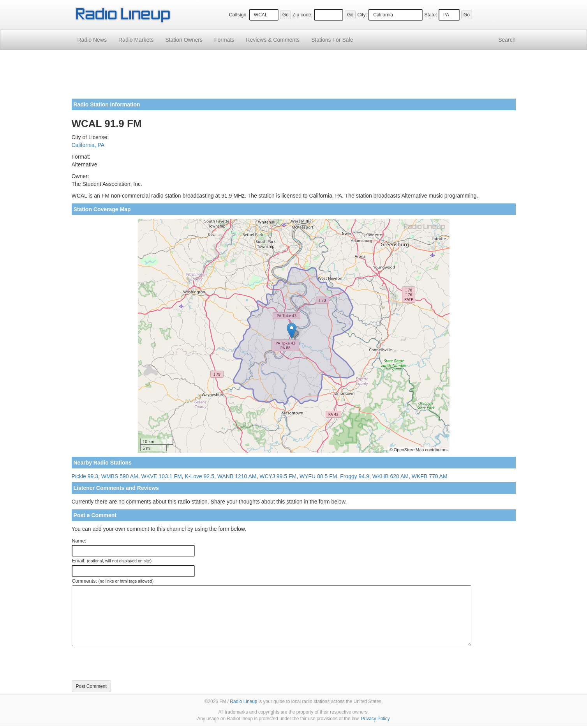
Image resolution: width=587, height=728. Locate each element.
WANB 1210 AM (237, 476)
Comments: (113, 581)
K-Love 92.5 (200, 476)
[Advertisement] (294, 77)
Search (507, 40)
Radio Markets (136, 40)
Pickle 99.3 (85, 476)
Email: (112, 561)
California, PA (88, 145)
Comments (273, 40)
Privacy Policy (375, 719)
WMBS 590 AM (120, 476)
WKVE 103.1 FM (161, 476)
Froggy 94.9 (355, 476)
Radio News (92, 40)
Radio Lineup (243, 701)
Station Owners (184, 40)
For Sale (332, 40)
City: (362, 15)
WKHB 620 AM (390, 476)
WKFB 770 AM (430, 476)
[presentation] (131, 663)
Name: (79, 541)
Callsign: (238, 15)
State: (431, 15)
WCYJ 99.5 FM (278, 476)
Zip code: (303, 15)
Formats (224, 40)
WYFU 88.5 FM (318, 476)
